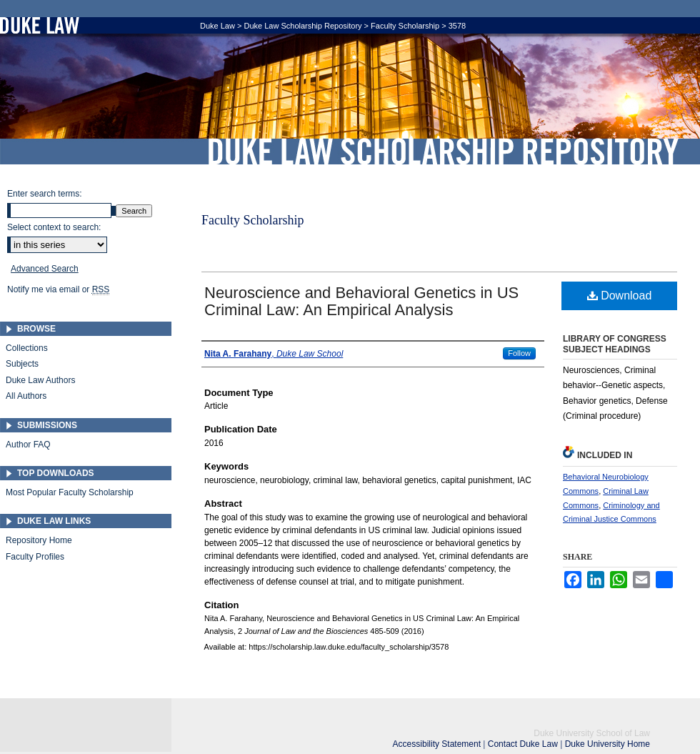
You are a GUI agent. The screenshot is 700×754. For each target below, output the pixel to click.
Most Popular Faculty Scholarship (70, 492)
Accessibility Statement (438, 744)
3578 (457, 26)
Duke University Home (607, 744)
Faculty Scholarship (405, 26)
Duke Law (217, 26)
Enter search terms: (45, 194)
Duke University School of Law (592, 733)
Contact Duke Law (524, 744)
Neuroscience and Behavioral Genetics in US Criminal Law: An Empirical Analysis (361, 301)
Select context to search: (54, 227)
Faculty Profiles (35, 557)
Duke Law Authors (40, 380)
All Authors (26, 396)
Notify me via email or (58, 289)
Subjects (22, 364)
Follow (519, 353)
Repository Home (39, 540)
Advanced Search (45, 269)
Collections (27, 348)
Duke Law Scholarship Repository (443, 152)
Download (620, 296)
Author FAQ (28, 445)
